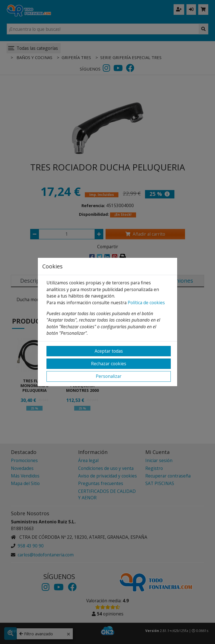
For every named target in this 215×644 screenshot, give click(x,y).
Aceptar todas (109, 351)
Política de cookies (146, 303)
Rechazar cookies (109, 364)
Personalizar (109, 376)
